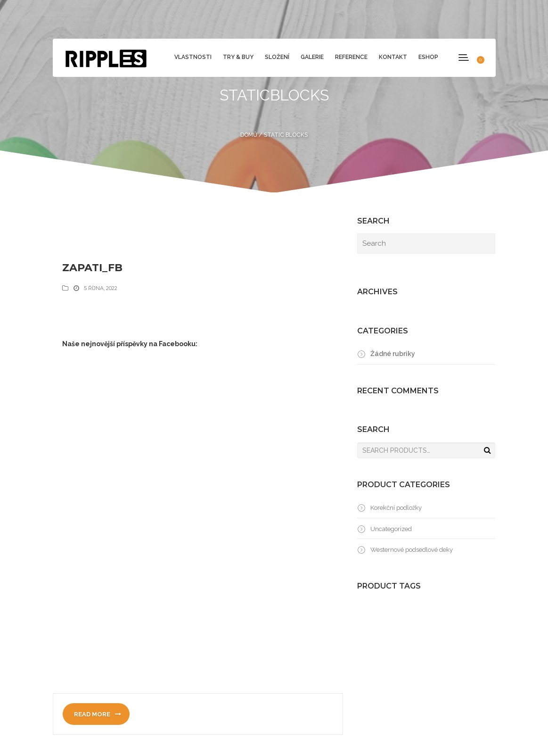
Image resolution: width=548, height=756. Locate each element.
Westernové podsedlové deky (412, 550)
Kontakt (393, 57)
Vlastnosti (193, 57)
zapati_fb (92, 268)
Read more (98, 714)
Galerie (312, 57)
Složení (277, 57)
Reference (351, 57)
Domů (249, 135)
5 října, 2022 (101, 288)
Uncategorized (391, 529)
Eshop (428, 57)
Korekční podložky (396, 508)
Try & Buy (238, 57)
